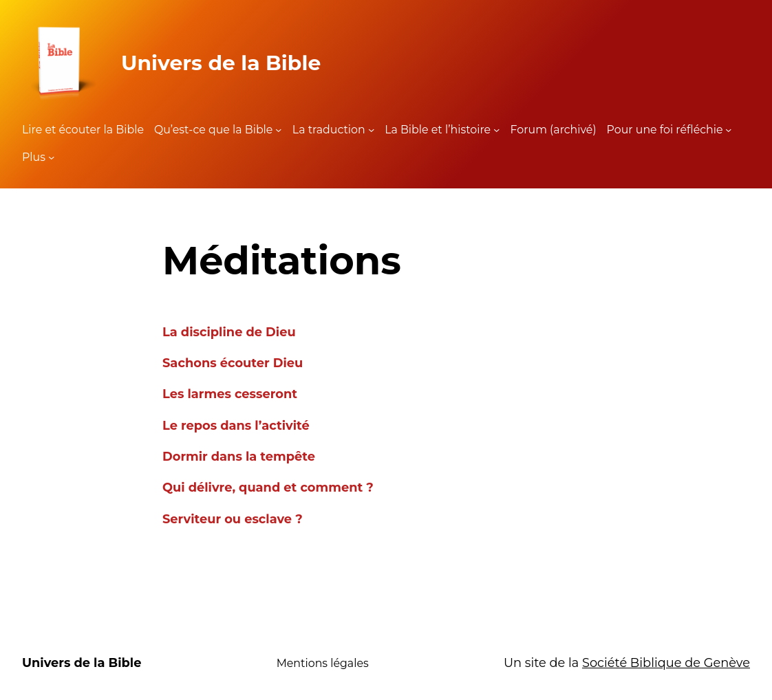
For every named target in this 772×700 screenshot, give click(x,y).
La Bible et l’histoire (438, 130)
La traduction (329, 130)
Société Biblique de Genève (666, 663)
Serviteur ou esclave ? (233, 519)
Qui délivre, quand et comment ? (268, 487)
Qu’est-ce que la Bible (213, 130)
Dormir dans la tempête (239, 456)
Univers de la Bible (221, 63)
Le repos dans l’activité (236, 425)
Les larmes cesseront (230, 394)
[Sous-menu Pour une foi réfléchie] (728, 130)
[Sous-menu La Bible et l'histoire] (496, 130)
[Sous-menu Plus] (51, 157)
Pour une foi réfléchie (665, 130)
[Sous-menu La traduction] (371, 130)
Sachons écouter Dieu (233, 363)
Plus (34, 157)
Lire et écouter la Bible (83, 130)
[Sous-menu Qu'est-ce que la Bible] (278, 130)
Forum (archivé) (554, 130)
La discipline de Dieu (229, 332)
